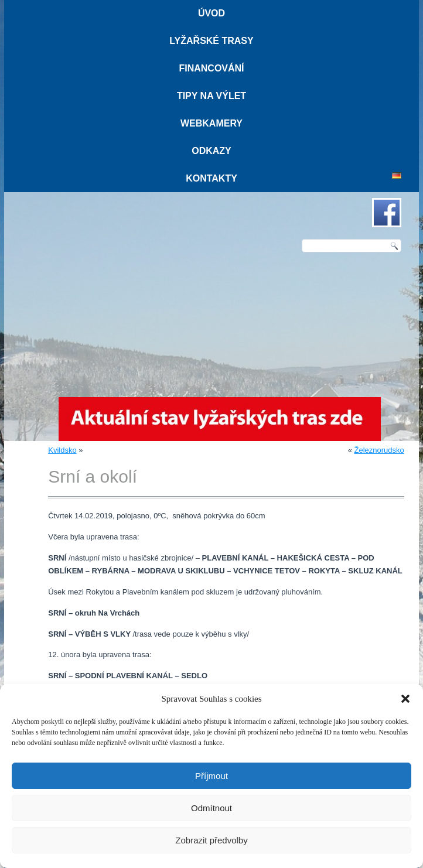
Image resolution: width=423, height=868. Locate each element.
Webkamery (211, 123)
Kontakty (211, 178)
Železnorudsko (379, 450)
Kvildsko (62, 450)
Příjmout (211, 776)
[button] (405, 699)
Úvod (211, 13)
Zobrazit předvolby (211, 840)
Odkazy (211, 151)
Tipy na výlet (211, 96)
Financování (211, 68)
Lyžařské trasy (211, 41)
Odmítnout (211, 808)
